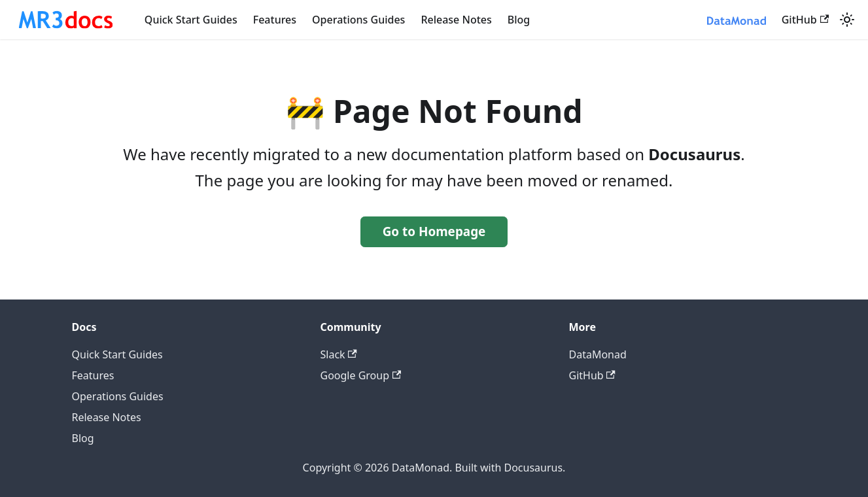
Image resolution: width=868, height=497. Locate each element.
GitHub (805, 20)
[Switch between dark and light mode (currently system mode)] (847, 20)
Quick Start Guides (191, 20)
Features (275, 20)
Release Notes (456, 20)
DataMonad (598, 354)
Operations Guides (358, 20)
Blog (519, 20)
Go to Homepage (434, 231)
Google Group (361, 375)
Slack (339, 354)
